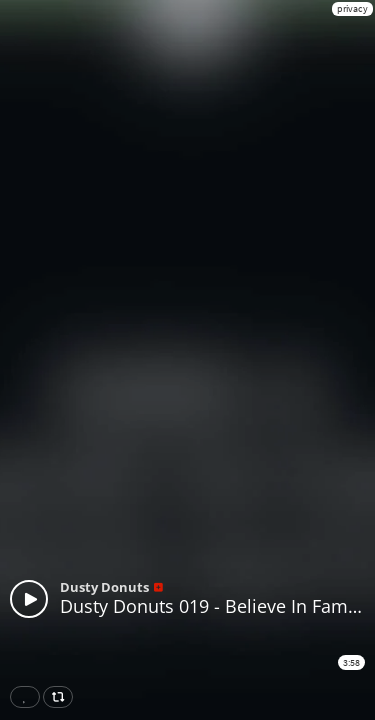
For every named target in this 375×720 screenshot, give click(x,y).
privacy (352, 8)
